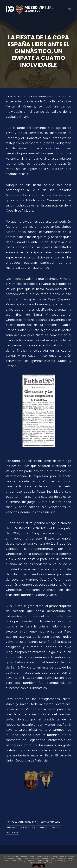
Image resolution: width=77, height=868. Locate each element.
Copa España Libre (50, 822)
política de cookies (55, 861)
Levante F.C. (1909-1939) (49, 827)
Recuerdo (12, 833)
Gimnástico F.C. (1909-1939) (20, 827)
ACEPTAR (38, 866)
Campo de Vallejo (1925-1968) (22, 822)
